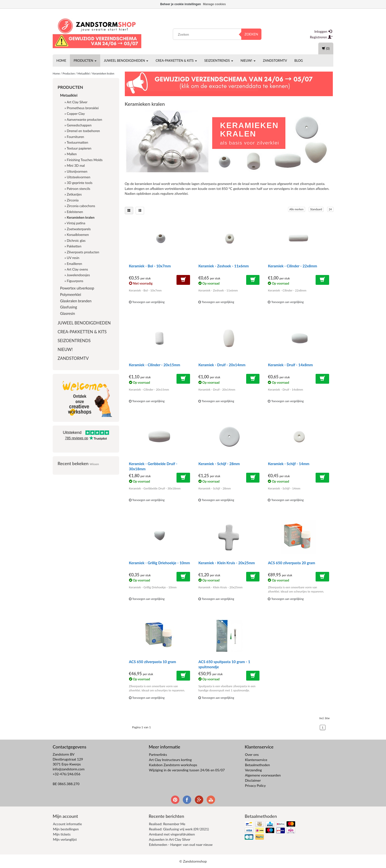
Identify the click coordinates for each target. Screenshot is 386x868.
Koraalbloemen (78, 235)
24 (330, 209)
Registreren (321, 37)
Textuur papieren (79, 148)
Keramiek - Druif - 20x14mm (222, 365)
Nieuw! (248, 61)
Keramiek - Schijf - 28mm (219, 464)
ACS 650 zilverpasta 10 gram (153, 662)
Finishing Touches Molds (85, 160)
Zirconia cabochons (81, 206)
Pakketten (74, 246)
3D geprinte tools (80, 183)
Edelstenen (75, 212)
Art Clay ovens (77, 269)
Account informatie (67, 824)
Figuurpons (75, 281)
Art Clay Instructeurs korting (170, 760)
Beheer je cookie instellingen (181, 4)
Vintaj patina (76, 223)
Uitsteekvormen (78, 177)
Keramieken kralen (103, 73)
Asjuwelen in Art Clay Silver (170, 839)
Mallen (72, 154)
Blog (299, 61)
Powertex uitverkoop (77, 288)
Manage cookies (215, 4)
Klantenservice (256, 760)
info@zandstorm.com (69, 769)
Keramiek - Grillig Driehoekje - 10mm (160, 563)
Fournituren (75, 137)
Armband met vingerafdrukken (172, 834)
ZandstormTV (275, 61)
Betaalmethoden (257, 765)
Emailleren (74, 264)
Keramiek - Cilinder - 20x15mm (155, 365)
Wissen (94, 464)
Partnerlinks (158, 754)
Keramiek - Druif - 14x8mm (290, 365)
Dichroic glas (76, 241)
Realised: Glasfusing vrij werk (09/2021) (179, 829)
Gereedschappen (79, 125)
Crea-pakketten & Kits (176, 61)
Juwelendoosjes (78, 275)
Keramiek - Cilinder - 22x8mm (292, 266)
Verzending (253, 770)
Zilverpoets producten (83, 252)
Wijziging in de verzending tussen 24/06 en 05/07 (187, 770)
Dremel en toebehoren (83, 131)
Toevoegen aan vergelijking (147, 302)
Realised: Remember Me (167, 824)
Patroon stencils (78, 189)
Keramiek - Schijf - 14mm (289, 464)
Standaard (316, 209)
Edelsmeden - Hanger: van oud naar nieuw (181, 845)
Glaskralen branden (76, 301)
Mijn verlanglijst (65, 839)
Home (61, 61)
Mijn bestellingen (66, 829)
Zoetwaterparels (79, 229)
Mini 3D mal (76, 166)
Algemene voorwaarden (263, 775)
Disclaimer (253, 780)
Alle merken (297, 209)
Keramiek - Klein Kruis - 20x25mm (227, 563)
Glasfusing (69, 307)
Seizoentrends (219, 61)
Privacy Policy (255, 785)
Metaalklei (83, 73)
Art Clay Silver (77, 102)
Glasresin (67, 313)
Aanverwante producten (84, 120)
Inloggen (323, 31)
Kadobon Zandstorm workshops (173, 765)
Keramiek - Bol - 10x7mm (150, 266)
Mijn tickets (62, 834)
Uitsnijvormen (77, 171)
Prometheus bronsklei (83, 108)
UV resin (73, 258)
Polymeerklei (71, 294)
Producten (85, 61)
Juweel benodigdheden (126, 61)
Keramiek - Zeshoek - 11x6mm (224, 266)
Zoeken (251, 34)
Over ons (252, 754)
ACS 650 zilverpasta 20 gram (291, 563)
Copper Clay (76, 114)
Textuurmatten (77, 142)
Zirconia (73, 200)
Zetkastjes (74, 194)
